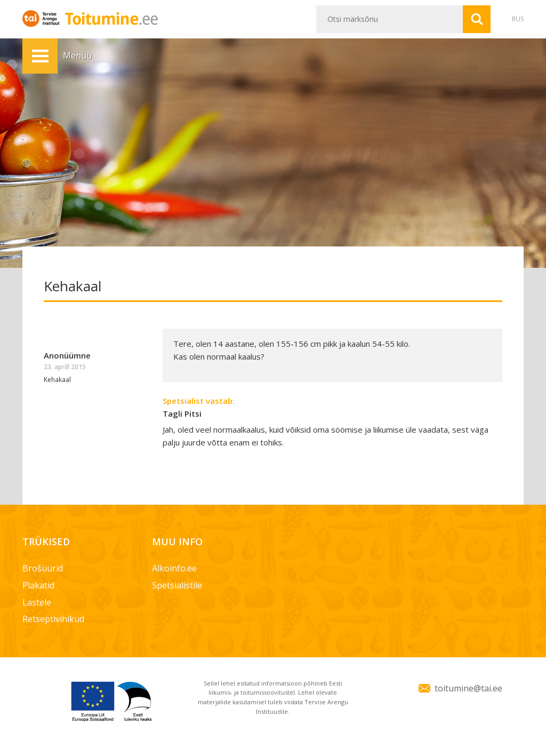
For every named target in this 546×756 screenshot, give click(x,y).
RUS (518, 19)
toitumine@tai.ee (468, 688)
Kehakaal (57, 380)
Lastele (37, 602)
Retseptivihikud (53, 619)
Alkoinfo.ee (174, 568)
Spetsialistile (177, 585)
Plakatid (38, 585)
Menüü (40, 56)
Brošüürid (43, 568)
